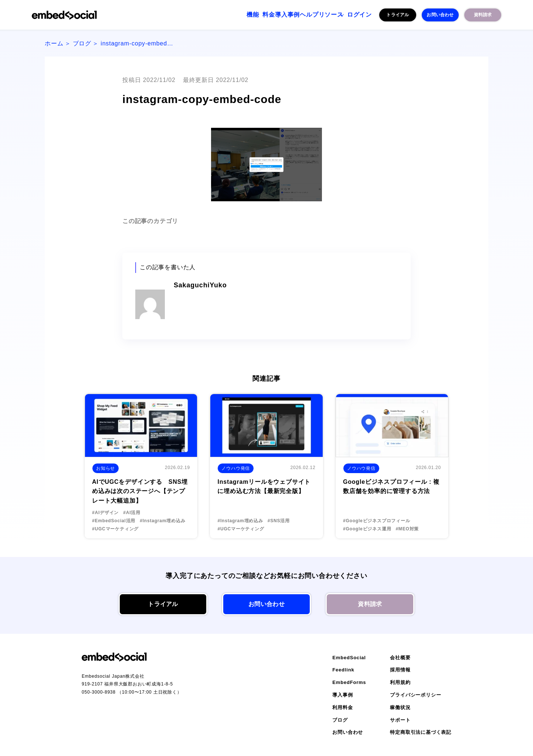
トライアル (398, 15)
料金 (228, 15)
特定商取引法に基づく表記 (421, 732)
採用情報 (400, 670)
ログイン (355, 15)
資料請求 (483, 15)
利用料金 (342, 707)
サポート (400, 720)
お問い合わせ (440, 15)
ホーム (54, 43)
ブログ (82, 43)
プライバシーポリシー (415, 695)
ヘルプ (287, 15)
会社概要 (400, 658)
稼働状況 (400, 707)
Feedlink (343, 670)
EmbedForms (349, 682)
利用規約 (400, 682)
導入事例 (256, 15)
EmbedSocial (349, 658)
